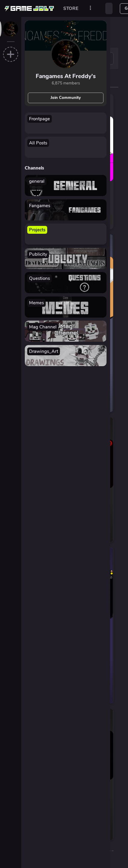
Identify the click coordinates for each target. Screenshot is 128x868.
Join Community (66, 98)
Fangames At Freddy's (66, 76)
